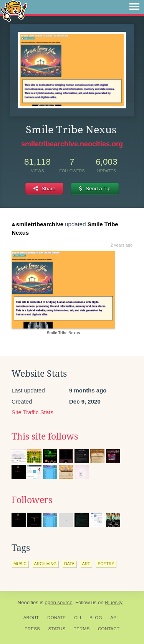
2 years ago (122, 245)
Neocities (28, 602)
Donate (56, 618)
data (69, 564)
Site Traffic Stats (32, 412)
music (20, 564)
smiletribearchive (38, 224)
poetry (106, 564)
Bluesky (114, 602)
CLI (78, 618)
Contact (109, 629)
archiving (45, 564)
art (86, 564)
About (31, 618)
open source (59, 602)
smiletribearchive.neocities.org (72, 144)
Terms (82, 629)
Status (57, 629)
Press (32, 629)
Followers (32, 500)
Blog (96, 618)
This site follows (45, 436)
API (114, 618)
